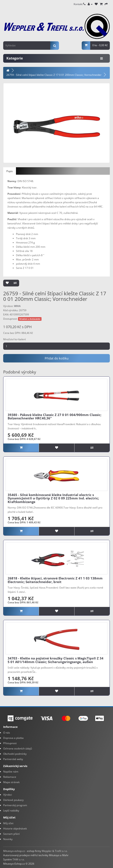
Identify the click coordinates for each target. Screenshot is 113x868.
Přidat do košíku (57, 358)
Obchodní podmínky (15, 754)
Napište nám (11, 772)
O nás (7, 733)
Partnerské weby (13, 759)
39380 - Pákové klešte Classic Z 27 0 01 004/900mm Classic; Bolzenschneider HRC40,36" (54, 417)
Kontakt (80, 4)
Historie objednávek (15, 829)
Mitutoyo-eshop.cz (14, 851)
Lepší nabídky (11, 811)
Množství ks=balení (14, 339)
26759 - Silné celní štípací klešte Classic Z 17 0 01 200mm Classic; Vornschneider (54, 75)
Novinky (8, 839)
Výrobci (8, 795)
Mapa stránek (11, 782)
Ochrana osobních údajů (18, 748)
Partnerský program (15, 805)
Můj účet (8, 823)
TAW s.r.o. (19, 859)
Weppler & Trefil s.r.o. (55, 851)
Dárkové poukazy (13, 800)
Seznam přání (11, 834)
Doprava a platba (13, 738)
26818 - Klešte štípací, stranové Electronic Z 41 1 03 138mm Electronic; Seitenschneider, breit (55, 580)
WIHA (17, 306)
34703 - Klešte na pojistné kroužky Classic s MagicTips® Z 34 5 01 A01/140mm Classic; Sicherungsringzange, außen (56, 660)
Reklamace (10, 777)
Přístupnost (10, 743)
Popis (10, 171)
